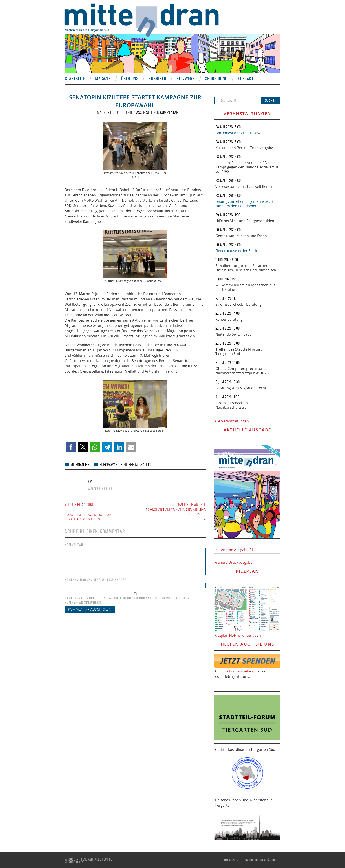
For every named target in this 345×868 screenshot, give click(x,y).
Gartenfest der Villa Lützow (238, 133)
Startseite (75, 78)
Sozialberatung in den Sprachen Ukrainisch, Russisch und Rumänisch (246, 268)
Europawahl (109, 464)
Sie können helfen (238, 671)
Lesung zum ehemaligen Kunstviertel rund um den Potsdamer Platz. (246, 204)
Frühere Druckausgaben (234, 562)
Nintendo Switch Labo (234, 334)
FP (117, 112)
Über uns (129, 78)
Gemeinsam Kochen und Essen (241, 236)
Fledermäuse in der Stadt (236, 251)
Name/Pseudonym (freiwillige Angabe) (96, 580)
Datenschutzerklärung (261, 860)
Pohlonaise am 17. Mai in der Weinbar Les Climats (176, 512)
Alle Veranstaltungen (232, 421)
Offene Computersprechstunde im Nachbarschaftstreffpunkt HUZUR (244, 371)
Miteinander (80, 464)
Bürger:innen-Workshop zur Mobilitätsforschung (88, 517)
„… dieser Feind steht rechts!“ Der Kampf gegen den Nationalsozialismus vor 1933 (247, 167)
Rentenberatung (229, 319)
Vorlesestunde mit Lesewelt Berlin (244, 186)
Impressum (231, 860)
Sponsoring (216, 78)
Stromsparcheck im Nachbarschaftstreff (232, 405)
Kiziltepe (127, 464)
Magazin (103, 78)
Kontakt (245, 78)
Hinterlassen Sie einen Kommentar (151, 112)
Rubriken (157, 78)
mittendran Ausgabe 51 (234, 550)
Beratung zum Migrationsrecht (241, 388)
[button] (71, 447)
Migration (143, 464)
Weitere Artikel (101, 489)
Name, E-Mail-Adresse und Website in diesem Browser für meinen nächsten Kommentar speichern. (127, 600)
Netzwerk (185, 78)
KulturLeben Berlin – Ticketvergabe (244, 148)
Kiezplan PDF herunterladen (238, 635)
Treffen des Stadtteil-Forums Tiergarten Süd (239, 351)
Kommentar (75, 545)
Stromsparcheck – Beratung (239, 304)
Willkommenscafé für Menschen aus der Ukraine (245, 287)
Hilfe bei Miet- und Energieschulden (245, 221)
